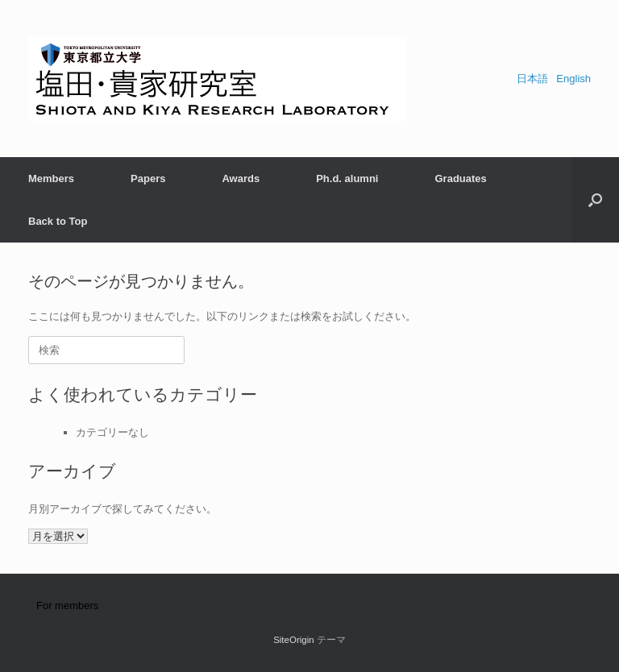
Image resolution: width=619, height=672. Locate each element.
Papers (148, 178)
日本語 (532, 79)
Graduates (460, 178)
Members (51, 178)
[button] (595, 200)
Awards (241, 178)
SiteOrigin (294, 640)
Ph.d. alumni (347, 178)
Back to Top (58, 221)
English (573, 79)
